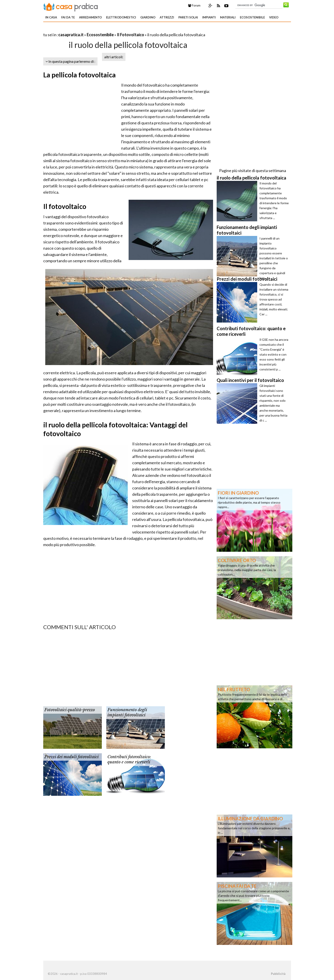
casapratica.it (71, 35)
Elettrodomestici (121, 17)
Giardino (148, 17)
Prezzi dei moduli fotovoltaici (72, 757)
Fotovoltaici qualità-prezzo (70, 710)
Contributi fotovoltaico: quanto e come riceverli (129, 759)
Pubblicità (278, 974)
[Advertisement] (96, 29)
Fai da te (68, 17)
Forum (194, 5)
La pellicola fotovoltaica (80, 75)
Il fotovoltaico (65, 206)
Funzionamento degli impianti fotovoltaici (127, 712)
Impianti (209, 17)
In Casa (51, 17)
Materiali (228, 17)
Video (274, 17)
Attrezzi (167, 17)
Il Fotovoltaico (131, 35)
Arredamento (90, 17)
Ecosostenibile (252, 17)
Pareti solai (188, 17)
